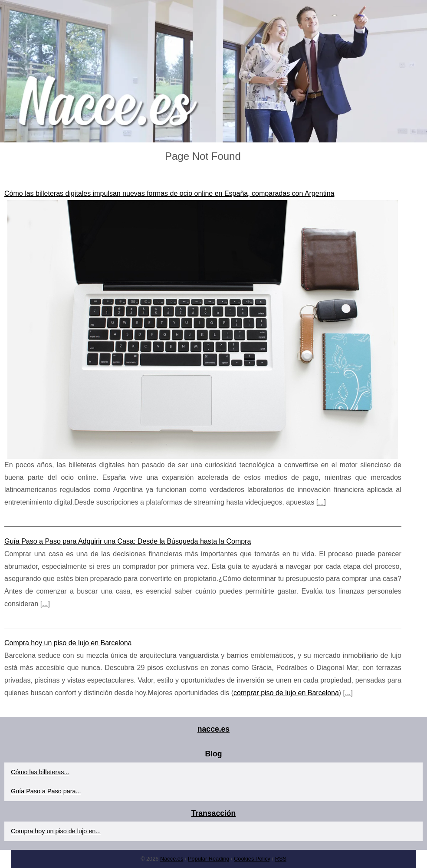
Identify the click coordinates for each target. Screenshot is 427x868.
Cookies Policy (252, 859)
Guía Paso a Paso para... (46, 791)
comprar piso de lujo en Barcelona (286, 693)
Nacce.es (172, 859)
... (321, 502)
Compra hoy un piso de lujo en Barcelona (68, 643)
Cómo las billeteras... (40, 772)
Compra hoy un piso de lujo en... (56, 831)
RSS (281, 859)
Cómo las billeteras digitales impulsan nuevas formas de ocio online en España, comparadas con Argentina (169, 193)
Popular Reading (209, 859)
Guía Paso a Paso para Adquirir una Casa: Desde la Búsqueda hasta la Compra (128, 541)
